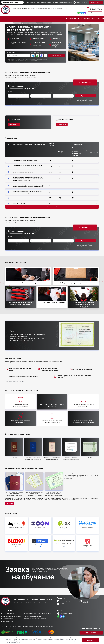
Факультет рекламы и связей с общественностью (38, 614)
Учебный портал (94, 13)
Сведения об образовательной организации (62, 2)
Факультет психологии (7, 621)
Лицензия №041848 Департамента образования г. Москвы (38, 2)
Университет (17, 9)
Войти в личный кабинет (91, 633)
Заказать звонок (96, 2)
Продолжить (90, 640)
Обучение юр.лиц (58, 9)
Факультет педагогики (7, 619)
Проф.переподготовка (28, 9)
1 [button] (77, 347)
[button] (77, 334)
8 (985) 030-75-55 (65, 604)
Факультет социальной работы (33, 616)
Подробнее (10, 503)
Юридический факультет (8, 614)
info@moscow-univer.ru (67, 614)
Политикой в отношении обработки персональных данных (26, 60)
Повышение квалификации (44, 9)
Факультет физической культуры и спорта (36, 619)
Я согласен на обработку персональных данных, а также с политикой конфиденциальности (85, 100)
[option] (77, 334)
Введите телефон (11, 53)
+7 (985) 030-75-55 (96, 10)
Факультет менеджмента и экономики (11, 616)
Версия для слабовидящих (11, 2)
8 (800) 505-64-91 (82, 2)
